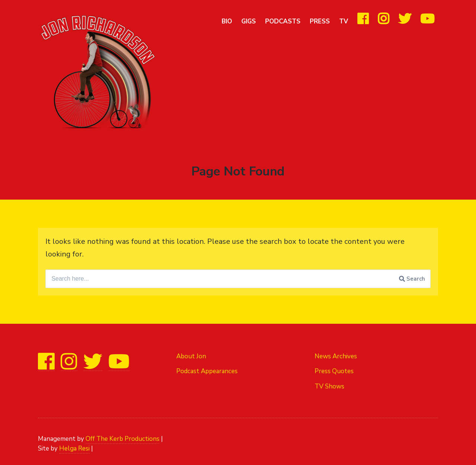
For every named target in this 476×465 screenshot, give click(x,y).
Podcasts (283, 21)
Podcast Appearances (207, 371)
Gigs (249, 21)
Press (320, 21)
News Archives (336, 356)
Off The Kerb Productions (123, 439)
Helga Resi (74, 448)
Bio (227, 21)
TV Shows (329, 386)
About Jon (191, 356)
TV (344, 21)
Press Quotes (334, 371)
